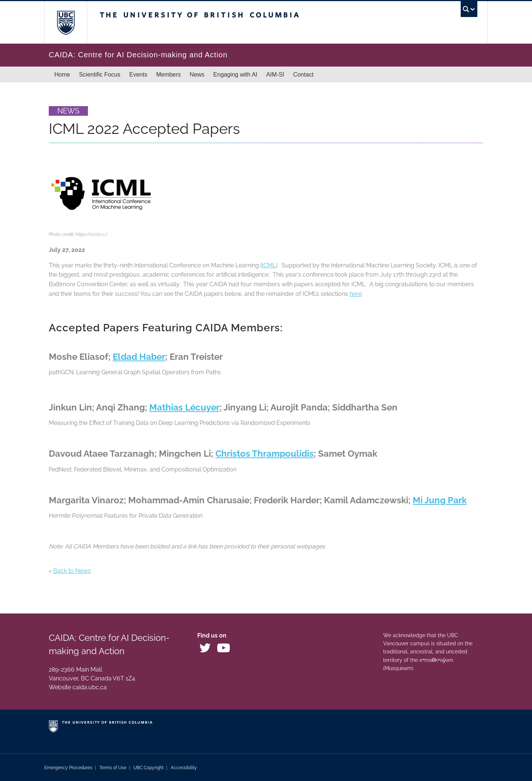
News (197, 75)
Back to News (72, 571)
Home (62, 75)
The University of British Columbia (66, 22)
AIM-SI (275, 75)
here (356, 294)
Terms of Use (113, 768)
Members (169, 75)
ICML (269, 265)
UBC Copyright (149, 768)
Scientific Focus (100, 75)
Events (138, 75)
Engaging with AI (235, 75)
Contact (303, 75)
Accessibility (184, 768)
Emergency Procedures (68, 768)
